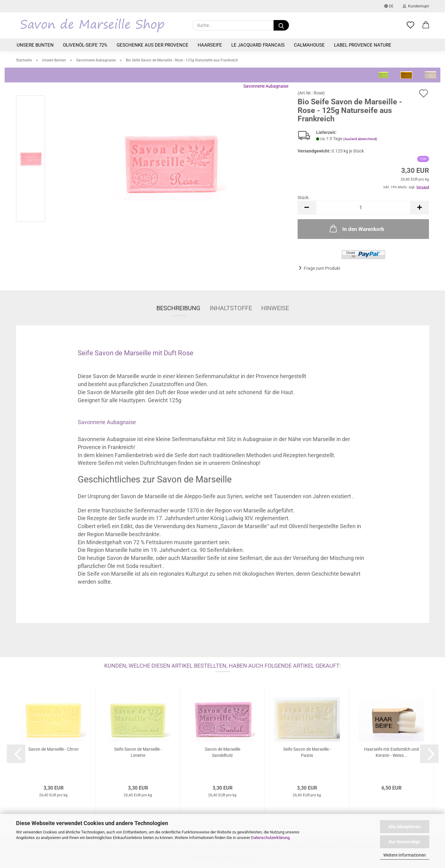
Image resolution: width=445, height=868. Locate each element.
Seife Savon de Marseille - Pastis (307, 752)
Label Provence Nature (363, 45)
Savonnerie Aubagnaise (266, 86)
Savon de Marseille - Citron (54, 749)
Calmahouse (309, 45)
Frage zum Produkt (322, 268)
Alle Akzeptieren (404, 827)
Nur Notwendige (404, 842)
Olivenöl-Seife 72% (85, 45)
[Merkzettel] (410, 25)
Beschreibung (178, 308)
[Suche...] (281, 25)
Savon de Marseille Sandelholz (222, 752)
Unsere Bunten (35, 45)
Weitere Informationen (405, 855)
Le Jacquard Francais (258, 45)
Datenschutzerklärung (270, 838)
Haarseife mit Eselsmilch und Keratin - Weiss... (391, 752)
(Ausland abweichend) (360, 139)
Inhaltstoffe (231, 308)
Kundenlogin (416, 6)
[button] (426, 25)
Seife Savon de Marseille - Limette (138, 752)
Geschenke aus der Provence (152, 45)
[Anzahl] (363, 208)
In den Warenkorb (356, 228)
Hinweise (275, 308)
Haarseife (210, 45)
